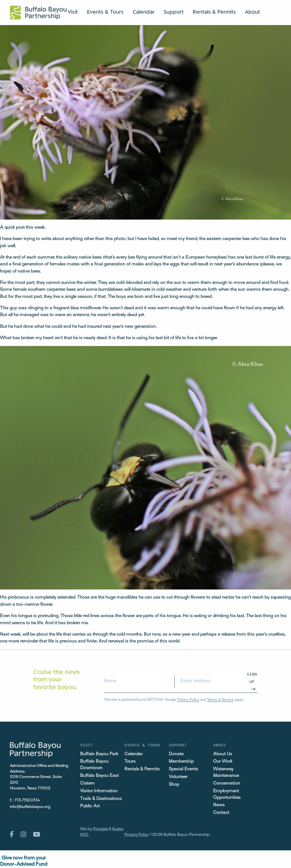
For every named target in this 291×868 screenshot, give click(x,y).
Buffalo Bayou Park (99, 754)
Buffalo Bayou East (99, 776)
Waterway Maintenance (226, 772)
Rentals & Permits (214, 12)
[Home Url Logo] (38, 13)
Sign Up (252, 678)
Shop (174, 785)
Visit (73, 12)
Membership (181, 761)
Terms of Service (220, 700)
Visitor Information (99, 791)
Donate (176, 754)
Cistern (87, 783)
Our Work (223, 761)
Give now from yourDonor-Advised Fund (24, 861)
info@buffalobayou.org (30, 807)
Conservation (227, 783)
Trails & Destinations (101, 799)
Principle (100, 829)
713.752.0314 (27, 800)
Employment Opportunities (227, 794)
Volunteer (178, 777)
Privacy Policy (188, 700)
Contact (221, 813)
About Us (223, 754)
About (252, 12)
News (219, 805)
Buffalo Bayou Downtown (94, 765)
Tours (130, 761)
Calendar (144, 12)
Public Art (90, 806)
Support (174, 12)
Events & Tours (105, 12)
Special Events (183, 769)
